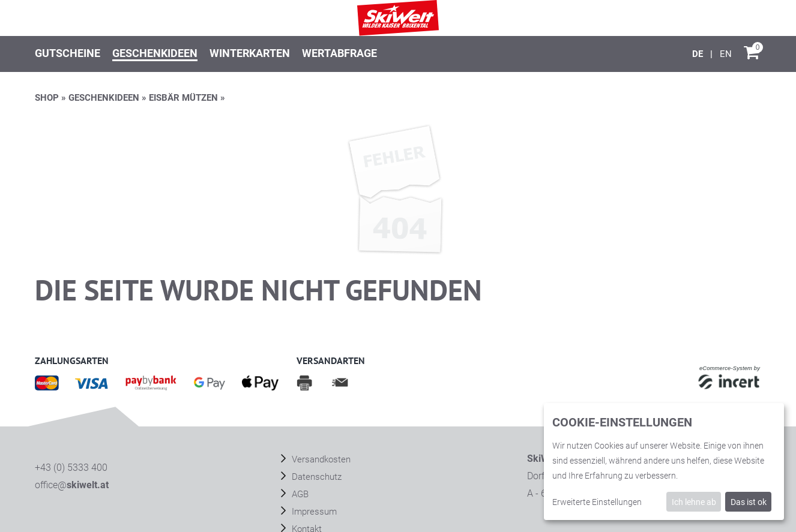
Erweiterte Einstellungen (597, 502)
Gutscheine (68, 53)
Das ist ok (749, 502)
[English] (726, 54)
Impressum (313, 512)
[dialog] (664, 462)
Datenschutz (315, 477)
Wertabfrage (339, 53)
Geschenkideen (155, 53)
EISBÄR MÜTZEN (183, 98)
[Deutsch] (699, 54)
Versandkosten (320, 459)
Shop (47, 98)
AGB (299, 494)
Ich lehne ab (694, 502)
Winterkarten (250, 53)
